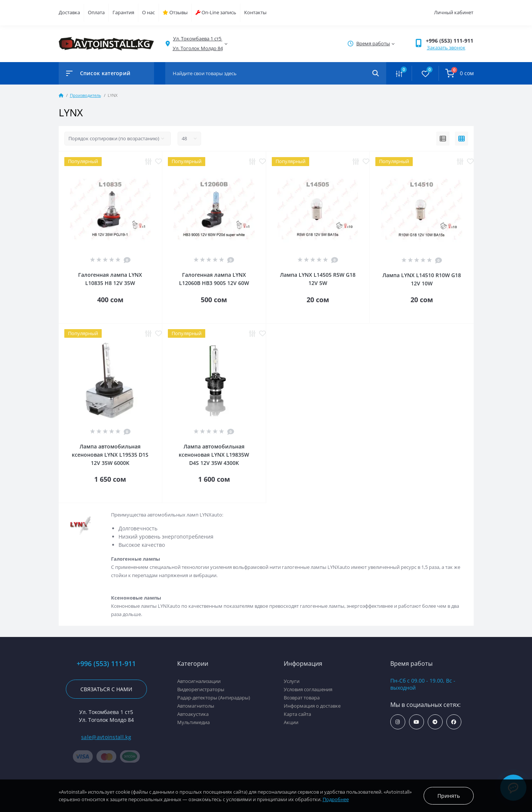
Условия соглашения (308, 689)
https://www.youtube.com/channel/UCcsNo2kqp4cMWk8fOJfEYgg (416, 722)
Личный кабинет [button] (454, 12)
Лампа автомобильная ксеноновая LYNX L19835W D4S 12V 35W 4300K (214, 455)
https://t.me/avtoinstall (435, 722)
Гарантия (123, 12)
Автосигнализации (199, 681)
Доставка (69, 12)
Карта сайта (297, 714)
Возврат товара (302, 698)
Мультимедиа (193, 722)
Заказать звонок (446, 48)
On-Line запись (216, 12)
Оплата (96, 12)
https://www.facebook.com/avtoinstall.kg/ (454, 722)
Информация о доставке (312, 706)
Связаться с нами (106, 689)
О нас (148, 12)
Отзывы (175, 12)
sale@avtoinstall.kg (106, 737)
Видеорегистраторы (201, 689)
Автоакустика (193, 714)
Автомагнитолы (196, 706)
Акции (291, 722)
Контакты (255, 12)
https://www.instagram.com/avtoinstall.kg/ (398, 722)
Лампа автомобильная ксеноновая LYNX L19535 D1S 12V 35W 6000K (110, 455)
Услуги (292, 681)
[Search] (376, 73)
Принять (449, 796)
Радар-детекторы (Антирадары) (214, 698)
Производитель (85, 95)
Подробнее (336, 799)
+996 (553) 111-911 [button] (450, 41)
